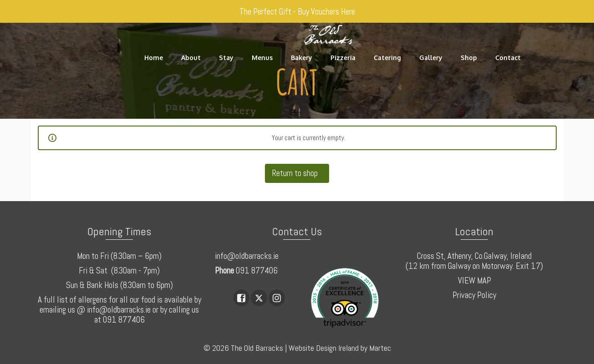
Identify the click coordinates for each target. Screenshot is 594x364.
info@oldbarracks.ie (247, 256)
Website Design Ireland (324, 348)
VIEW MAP (475, 281)
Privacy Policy (474, 295)
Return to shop (296, 173)
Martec (380, 348)
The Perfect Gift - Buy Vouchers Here (297, 12)
